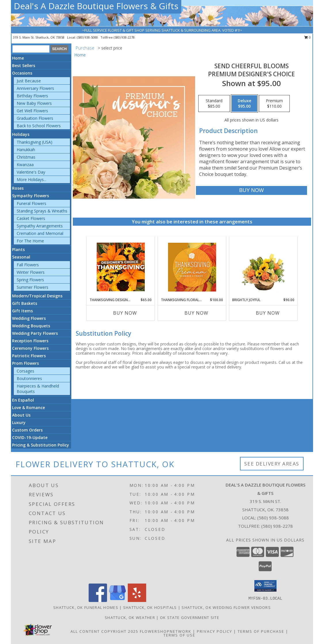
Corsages (25, 371)
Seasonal (21, 257)
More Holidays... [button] (32, 179)
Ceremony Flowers (30, 348)
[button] (265, 586)
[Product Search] (31, 49)
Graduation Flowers (35, 118)
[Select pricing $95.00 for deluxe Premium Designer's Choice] (244, 104)
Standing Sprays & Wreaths (42, 211)
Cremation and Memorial (40, 233)
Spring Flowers (30, 280)
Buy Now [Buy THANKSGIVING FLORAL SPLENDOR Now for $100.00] (196, 313)
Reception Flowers (30, 341)
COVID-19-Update (30, 437)
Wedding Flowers (29, 318)
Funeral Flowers (32, 203)
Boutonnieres (29, 378)
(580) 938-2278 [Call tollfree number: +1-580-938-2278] (124, 37)
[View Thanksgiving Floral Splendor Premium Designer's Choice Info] (192, 267)
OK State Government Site (190, 618)
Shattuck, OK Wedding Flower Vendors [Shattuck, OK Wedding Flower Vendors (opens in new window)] (226, 607)
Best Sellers (24, 65)
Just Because (29, 81)
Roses (18, 188)
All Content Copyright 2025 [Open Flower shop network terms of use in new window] (104, 631)
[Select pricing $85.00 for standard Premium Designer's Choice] (214, 104)
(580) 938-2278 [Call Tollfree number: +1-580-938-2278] (277, 526)
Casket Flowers (31, 218)
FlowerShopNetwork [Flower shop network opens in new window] (166, 631)
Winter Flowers (31, 272)
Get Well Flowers (32, 111)
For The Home (30, 241)
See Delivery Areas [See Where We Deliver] (272, 464)
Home (18, 58)
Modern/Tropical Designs (37, 296)
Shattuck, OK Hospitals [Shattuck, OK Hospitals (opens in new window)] (150, 607)
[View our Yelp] (137, 600)
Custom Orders (27, 430)
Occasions (22, 73)
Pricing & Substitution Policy (41, 445)
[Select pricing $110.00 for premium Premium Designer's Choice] (274, 104)
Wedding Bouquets (31, 326)
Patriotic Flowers (29, 356)
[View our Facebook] (98, 600)
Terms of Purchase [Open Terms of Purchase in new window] (261, 631)
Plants (18, 249)
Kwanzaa (25, 165)
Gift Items (22, 311)
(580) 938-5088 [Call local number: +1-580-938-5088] (88, 37)
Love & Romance (28, 408)
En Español (23, 400)
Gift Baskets (25, 303)
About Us (21, 415)
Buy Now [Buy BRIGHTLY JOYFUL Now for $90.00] (268, 313)
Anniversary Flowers (35, 88)
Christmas (26, 157)
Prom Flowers (25, 363)
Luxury (19, 422)
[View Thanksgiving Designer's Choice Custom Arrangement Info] (121, 267)
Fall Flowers (28, 265)
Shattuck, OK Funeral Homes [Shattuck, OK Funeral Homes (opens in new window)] (86, 607)
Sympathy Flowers (31, 196)
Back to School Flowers (39, 126)
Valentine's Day (31, 172)
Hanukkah (26, 150)
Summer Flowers (33, 287)
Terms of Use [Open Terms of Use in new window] (179, 635)
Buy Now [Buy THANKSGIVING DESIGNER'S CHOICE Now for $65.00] (125, 313)
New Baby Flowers (34, 103)
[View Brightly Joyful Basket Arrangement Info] (263, 267)
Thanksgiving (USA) (35, 142)
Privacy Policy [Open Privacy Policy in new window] (215, 631)
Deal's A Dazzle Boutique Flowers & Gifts (96, 6)
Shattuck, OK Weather (130, 618)
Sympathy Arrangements (40, 226)
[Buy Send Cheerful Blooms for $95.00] (251, 190)
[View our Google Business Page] (117, 600)
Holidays (21, 134)
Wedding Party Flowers (35, 333)
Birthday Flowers (32, 96)
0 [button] (307, 37)
